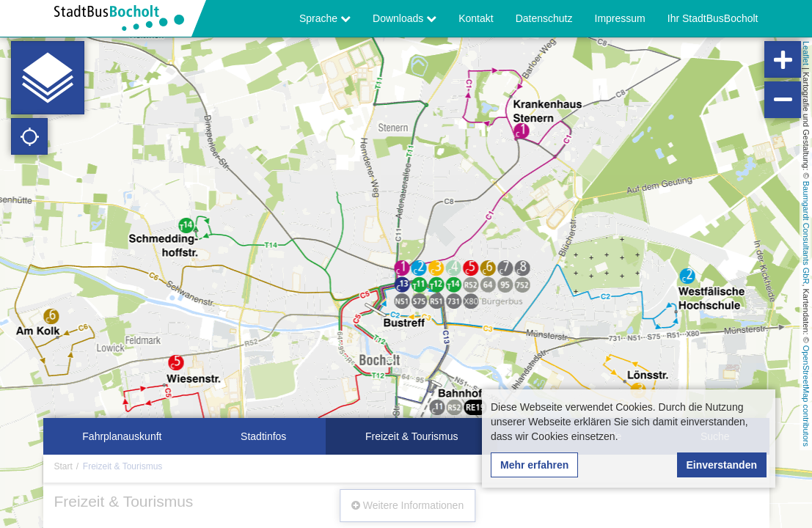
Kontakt (476, 18)
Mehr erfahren (534, 465)
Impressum (620, 18)
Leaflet (806, 53)
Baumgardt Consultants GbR (806, 233)
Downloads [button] (405, 18)
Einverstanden (722, 465)
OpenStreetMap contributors (806, 396)
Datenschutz (544, 18)
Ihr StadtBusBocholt (713, 18)
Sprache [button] (325, 18)
